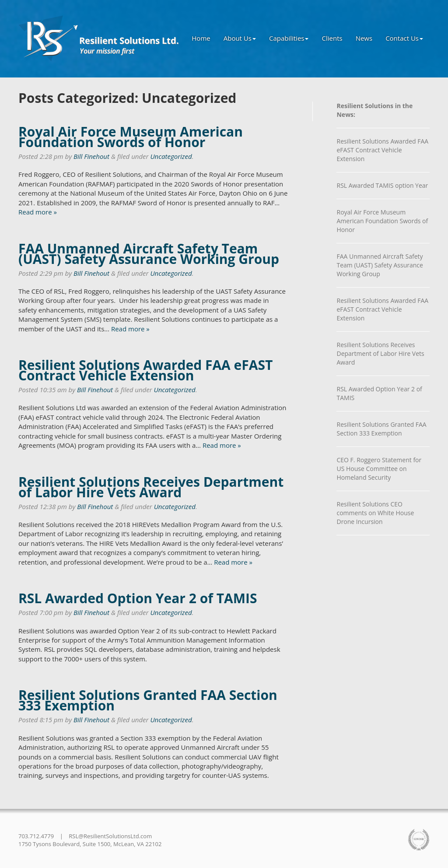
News (364, 38)
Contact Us (404, 38)
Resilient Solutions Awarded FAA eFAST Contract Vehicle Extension (145, 370)
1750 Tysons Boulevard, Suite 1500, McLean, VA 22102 (90, 844)
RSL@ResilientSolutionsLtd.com (110, 836)
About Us (240, 38)
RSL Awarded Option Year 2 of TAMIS (138, 598)
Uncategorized (171, 156)
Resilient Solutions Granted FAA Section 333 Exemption (148, 700)
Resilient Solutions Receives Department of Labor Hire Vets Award (151, 487)
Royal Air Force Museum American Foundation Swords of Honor (131, 137)
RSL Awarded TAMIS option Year (382, 185)
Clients (332, 38)
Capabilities (289, 38)
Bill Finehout (91, 156)
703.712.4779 (36, 836)
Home (201, 38)
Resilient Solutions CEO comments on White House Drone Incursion (375, 513)
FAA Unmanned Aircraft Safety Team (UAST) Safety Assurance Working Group (149, 254)
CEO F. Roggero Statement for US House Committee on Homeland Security (379, 469)
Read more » (38, 212)
